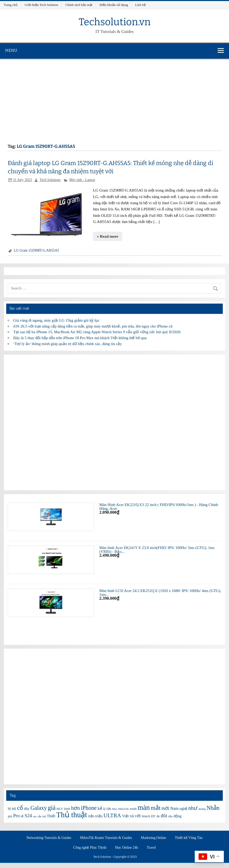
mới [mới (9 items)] (165, 808)
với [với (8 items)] (138, 816)
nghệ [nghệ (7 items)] (183, 809)
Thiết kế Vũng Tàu (189, 838)
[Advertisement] (114, 98)
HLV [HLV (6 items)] (60, 809)
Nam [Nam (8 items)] (174, 808)
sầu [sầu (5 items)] (39, 816)
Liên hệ (140, 5)
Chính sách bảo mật (79, 5)
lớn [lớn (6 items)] (109, 809)
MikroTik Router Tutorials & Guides (106, 838)
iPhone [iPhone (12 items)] (89, 808)
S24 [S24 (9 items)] (28, 816)
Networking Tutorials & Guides (49, 838)
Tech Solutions (50, 180)
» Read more (108, 236)
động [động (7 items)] (178, 816)
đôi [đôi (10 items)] (164, 815)
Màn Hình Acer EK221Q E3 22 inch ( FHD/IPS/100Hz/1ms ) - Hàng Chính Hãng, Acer (159, 506)
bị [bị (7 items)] (9, 809)
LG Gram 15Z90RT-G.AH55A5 (36, 250)
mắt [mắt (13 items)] (156, 808)
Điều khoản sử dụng (114, 5)
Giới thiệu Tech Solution (42, 5)
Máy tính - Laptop (82, 180)
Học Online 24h (126, 848)
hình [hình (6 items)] (67, 809)
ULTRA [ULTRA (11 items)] (112, 815)
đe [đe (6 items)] (158, 816)
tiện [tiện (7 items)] (91, 816)
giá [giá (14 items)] (52, 808)
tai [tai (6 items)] (44, 816)
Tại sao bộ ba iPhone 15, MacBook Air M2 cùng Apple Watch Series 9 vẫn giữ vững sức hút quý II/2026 (97, 332)
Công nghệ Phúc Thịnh (90, 848)
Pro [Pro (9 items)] (16, 816)
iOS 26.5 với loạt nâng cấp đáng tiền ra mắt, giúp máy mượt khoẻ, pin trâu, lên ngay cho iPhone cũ (93, 326)
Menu (11, 50)
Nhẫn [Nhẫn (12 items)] (213, 808)
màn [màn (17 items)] (144, 807)
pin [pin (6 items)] (10, 816)
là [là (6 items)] (104, 809)
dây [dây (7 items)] (27, 809)
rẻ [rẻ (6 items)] (22, 816)
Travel (151, 848)
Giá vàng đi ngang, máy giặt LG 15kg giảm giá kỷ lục (56, 320)
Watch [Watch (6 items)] (146, 816)
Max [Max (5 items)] (115, 809)
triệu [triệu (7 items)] (99, 816)
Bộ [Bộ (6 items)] (14, 809)
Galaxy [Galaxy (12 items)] (39, 808)
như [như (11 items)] (193, 808)
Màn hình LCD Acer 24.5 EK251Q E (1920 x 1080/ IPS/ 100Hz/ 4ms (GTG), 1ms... (160, 592)
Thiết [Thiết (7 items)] (51, 816)
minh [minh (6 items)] (133, 809)
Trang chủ (11, 5)
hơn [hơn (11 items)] (76, 808)
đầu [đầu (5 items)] (170, 816)
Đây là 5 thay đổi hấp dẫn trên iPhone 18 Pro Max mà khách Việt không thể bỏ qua (80, 338)
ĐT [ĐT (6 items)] (153, 816)
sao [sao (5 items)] (35, 816)
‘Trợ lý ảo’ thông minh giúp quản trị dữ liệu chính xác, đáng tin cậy (68, 344)
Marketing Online (153, 838)
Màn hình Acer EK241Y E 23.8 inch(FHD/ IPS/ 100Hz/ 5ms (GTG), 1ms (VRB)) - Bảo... (157, 549)
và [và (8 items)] (132, 816)
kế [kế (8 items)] (100, 808)
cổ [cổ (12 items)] (20, 808)
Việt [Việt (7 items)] (125, 816)
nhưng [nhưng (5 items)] (202, 809)
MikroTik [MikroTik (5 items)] (123, 809)
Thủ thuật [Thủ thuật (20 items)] (72, 815)
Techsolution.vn (115, 22)
